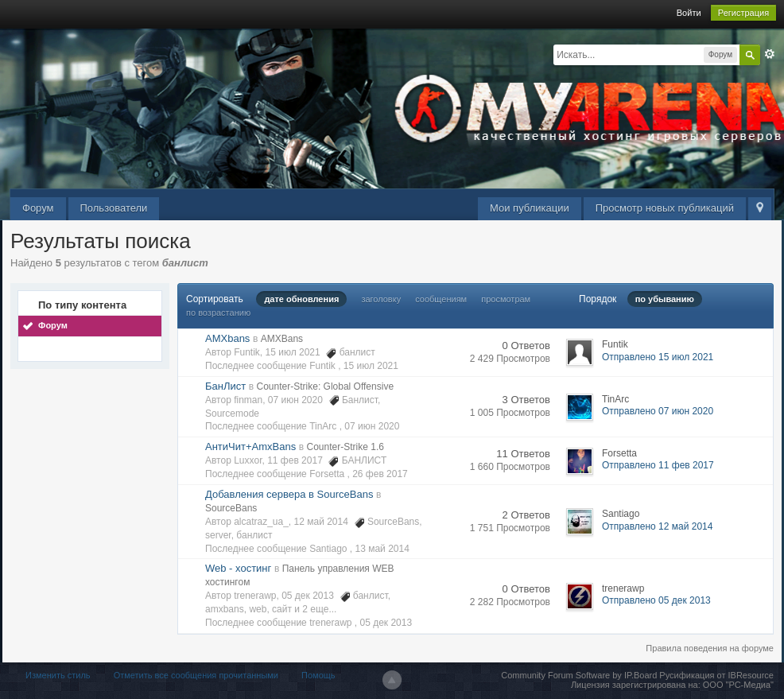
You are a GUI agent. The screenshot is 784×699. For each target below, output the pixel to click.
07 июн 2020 (372, 426)
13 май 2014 (382, 549)
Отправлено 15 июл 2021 (658, 357)
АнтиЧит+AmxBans (250, 447)
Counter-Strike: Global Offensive (326, 386)
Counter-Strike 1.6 (345, 447)
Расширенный (770, 54)
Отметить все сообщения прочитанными (196, 675)
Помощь (318, 675)
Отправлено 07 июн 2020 (658, 411)
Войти (689, 13)
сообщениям (441, 299)
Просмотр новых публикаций (665, 208)
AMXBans (282, 339)
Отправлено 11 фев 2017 (658, 465)
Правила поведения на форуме (710, 648)
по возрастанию (218, 313)
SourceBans (231, 508)
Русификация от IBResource (715, 675)
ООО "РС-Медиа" (738, 685)
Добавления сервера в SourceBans (289, 494)
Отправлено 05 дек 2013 (656, 600)
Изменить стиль (58, 675)
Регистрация (743, 13)
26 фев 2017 (380, 474)
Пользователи (114, 208)
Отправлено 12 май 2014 (657, 526)
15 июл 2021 (371, 366)
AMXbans (227, 338)
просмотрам (506, 299)
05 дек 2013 (386, 623)
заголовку (381, 299)
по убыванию (665, 299)
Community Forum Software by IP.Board (579, 675)
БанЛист (225, 386)
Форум (38, 208)
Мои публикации (530, 208)
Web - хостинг (238, 568)
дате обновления (301, 299)
